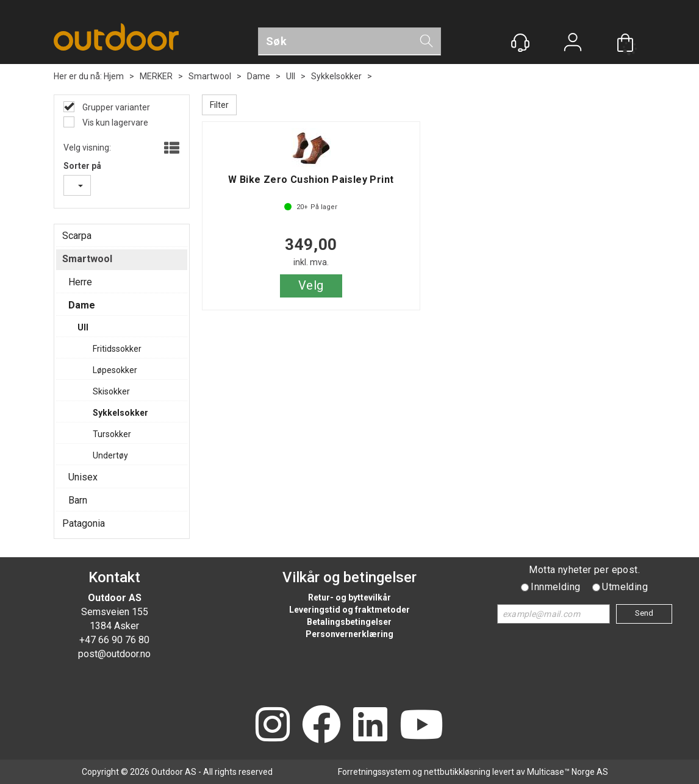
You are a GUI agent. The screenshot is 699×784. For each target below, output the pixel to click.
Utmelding (625, 587)
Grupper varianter (115, 107)
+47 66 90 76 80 (114, 640)
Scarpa (77, 236)
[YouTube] (421, 726)
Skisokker (111, 391)
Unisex (83, 477)
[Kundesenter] (520, 43)
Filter (219, 105)
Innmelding (555, 587)
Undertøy (110, 455)
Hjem (114, 76)
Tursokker (112, 434)
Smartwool (210, 76)
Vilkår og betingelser (349, 577)
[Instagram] (273, 726)
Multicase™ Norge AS (568, 772)
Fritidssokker (117, 349)
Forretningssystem (374, 772)
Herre (80, 282)
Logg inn (573, 44)
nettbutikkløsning (457, 772)
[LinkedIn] (370, 726)
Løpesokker (115, 370)
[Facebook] (321, 726)
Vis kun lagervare (114, 123)
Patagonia (84, 523)
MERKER (156, 76)
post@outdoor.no (114, 654)
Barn (78, 500)
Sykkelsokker (336, 76)
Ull (291, 76)
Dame (259, 76)
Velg (311, 285)
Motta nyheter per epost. (584, 570)
